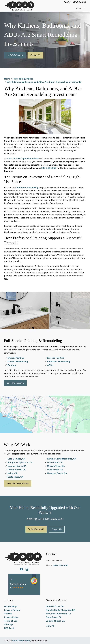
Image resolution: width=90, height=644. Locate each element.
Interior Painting (16, 358)
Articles (8, 614)
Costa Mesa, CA (15, 477)
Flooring (12, 365)
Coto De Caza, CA (16, 459)
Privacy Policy (11, 617)
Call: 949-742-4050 (75, 2)
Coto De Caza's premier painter (23, 159)
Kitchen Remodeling (18, 361)
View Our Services (15, 383)
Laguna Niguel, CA (17, 466)
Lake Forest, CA (55, 470)
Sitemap (8, 624)
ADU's (50, 365)
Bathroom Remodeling (58, 361)
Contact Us (36, 55)
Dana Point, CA (55, 462)
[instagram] (27, 569)
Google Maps (11, 606)
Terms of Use (11, 621)
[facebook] (22, 569)
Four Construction (21, 641)
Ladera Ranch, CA (17, 470)
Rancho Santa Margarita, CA (62, 459)
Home (7, 79)
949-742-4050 (15, 55)
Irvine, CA (12, 473)
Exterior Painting (56, 358)
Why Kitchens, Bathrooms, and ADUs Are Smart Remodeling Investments (44, 82)
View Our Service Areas (18, 483)
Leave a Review (12, 610)
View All (50, 626)
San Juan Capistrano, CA (20, 462)
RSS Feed (9, 628)
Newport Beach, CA (57, 473)
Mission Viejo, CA (56, 466)
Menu (81, 8)
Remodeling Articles (23, 79)
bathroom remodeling (27, 187)
